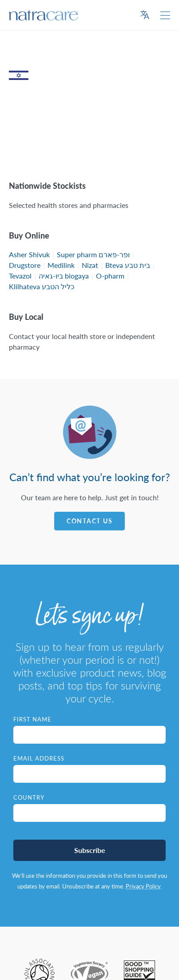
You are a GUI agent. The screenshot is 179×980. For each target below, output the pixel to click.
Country (29, 797)
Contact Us (90, 521)
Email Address (39, 758)
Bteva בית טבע (128, 265)
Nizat (90, 265)
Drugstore (25, 265)
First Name (32, 719)
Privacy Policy (143, 886)
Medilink (61, 265)
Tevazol (20, 276)
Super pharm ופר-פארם (93, 254)
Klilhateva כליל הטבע (42, 286)
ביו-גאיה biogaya (64, 276)
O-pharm (110, 276)
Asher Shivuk (29, 254)
